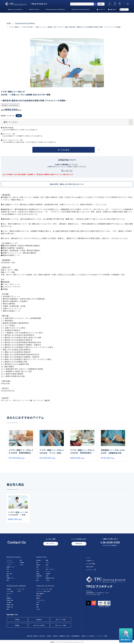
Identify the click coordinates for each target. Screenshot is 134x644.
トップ (88, 558)
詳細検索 (101, 4)
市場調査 (17, 619)
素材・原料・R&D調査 (39, 625)
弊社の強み (42, 636)
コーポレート (101, 10)
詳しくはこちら (67, 171)
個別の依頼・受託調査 (32, 636)
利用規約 (49, 636)
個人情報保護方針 (76, 636)
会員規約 (55, 636)
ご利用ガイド (90, 561)
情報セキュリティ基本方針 (88, 636)
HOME (9, 23)
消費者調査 (39, 619)
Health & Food (42, 557)
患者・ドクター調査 (61, 619)
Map (107, 593)
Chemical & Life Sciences (45, 586)
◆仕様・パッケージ (11, 116)
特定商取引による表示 (64, 636)
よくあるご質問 (90, 564)
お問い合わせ (112, 10)
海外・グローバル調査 (61, 625)
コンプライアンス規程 (102, 636)
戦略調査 (17, 625)
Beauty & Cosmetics (14, 557)
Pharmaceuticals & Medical (25, 23)
